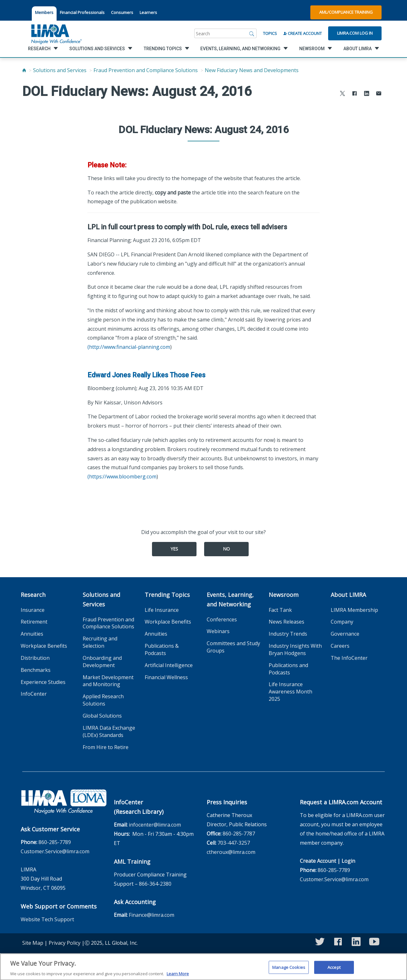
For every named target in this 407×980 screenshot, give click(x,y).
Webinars (218, 631)
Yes (174, 549)
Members (44, 12)
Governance (345, 634)
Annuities (32, 634)
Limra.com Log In (355, 33)
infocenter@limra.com (155, 825)
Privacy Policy (65, 943)
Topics (270, 33)
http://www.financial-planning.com (130, 347)
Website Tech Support (47, 919)
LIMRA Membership (354, 610)
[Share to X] (342, 94)
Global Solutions (102, 716)
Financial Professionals (82, 12)
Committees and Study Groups (233, 647)
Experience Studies (43, 682)
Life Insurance (162, 610)
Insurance (33, 610)
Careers (340, 646)
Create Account (303, 33)
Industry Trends (288, 634)
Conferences (222, 619)
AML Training (132, 862)
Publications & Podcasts (162, 649)
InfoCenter (34, 694)
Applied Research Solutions (103, 700)
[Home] (24, 70)
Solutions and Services (60, 70)
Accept (334, 970)
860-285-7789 (55, 842)
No (226, 549)
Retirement (34, 622)
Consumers (122, 12)
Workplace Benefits (44, 646)
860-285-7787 (239, 834)
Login (348, 861)
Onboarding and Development (102, 662)
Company (342, 622)
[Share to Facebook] (355, 94)
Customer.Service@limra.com (55, 851)
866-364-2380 (155, 884)
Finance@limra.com (152, 915)
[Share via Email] (379, 94)
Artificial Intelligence (169, 665)
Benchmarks (36, 670)
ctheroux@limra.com (231, 852)
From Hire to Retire (106, 747)
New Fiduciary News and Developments (252, 70)
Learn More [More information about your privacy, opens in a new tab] (178, 977)
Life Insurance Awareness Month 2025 (290, 692)
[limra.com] (56, 33)
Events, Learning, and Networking (230, 599)
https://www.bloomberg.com (123, 476)
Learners (148, 12)
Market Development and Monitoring (108, 681)
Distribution (35, 658)
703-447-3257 (234, 843)
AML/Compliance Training (346, 12)
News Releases (286, 622)
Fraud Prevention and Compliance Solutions (146, 70)
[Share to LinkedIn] (367, 94)
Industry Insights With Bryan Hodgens (295, 649)
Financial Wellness (166, 677)
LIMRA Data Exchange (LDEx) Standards (109, 731)
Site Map (33, 943)
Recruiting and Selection (100, 642)
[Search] (252, 33)
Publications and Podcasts (288, 669)
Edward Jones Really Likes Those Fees (146, 375)
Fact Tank (280, 610)
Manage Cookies (289, 970)
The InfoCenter (349, 658)
